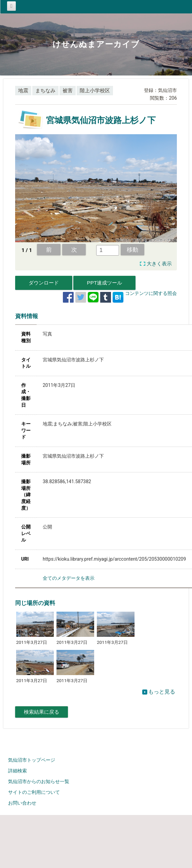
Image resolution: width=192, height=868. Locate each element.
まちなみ (45, 91)
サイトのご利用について (34, 792)
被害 (68, 91)
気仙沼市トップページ (32, 760)
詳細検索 (17, 771)
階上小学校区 (95, 91)
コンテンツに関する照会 (151, 293)
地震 (23, 91)
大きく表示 (159, 264)
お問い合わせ (22, 803)
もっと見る (159, 692)
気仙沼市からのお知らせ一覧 (39, 781)
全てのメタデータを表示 (69, 578)
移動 (132, 250)
